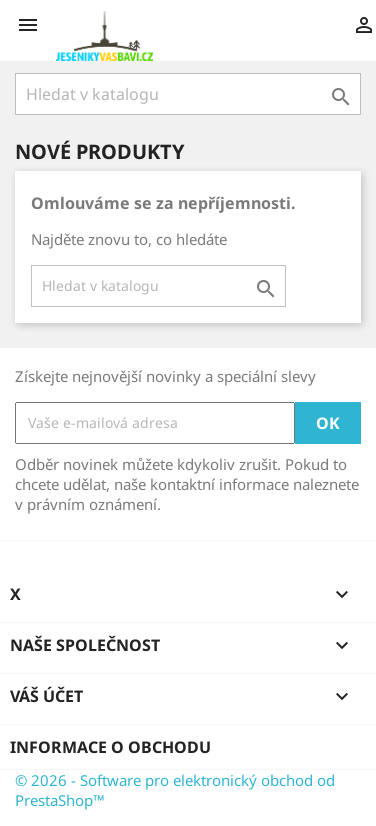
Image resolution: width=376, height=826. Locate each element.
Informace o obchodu (110, 747)
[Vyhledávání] (188, 94)
